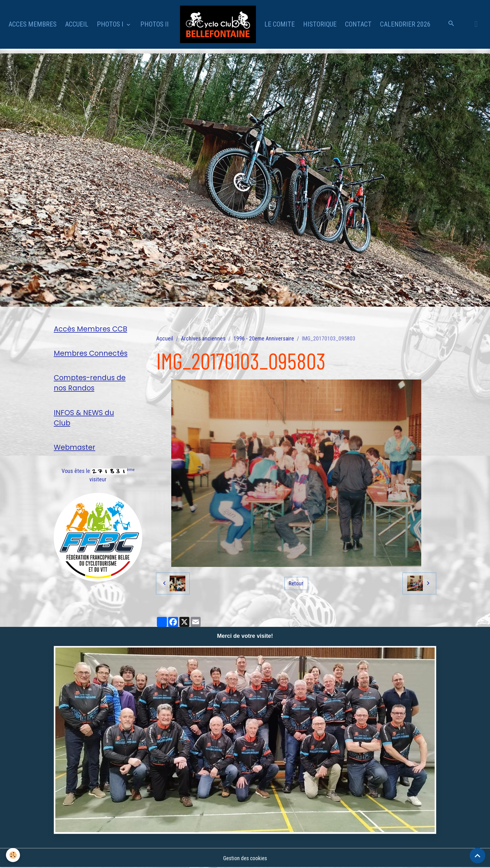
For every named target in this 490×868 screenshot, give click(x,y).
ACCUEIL (77, 24)
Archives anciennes (203, 338)
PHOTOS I (111, 24)
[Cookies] (13, 855)
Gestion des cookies (245, 858)
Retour (296, 583)
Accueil (165, 338)
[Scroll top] (477, 856)
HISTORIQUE (320, 24)
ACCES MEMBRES (32, 24)
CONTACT (358, 24)
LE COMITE (280, 24)
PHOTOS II (155, 24)
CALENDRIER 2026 (405, 24)
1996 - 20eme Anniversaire (264, 338)
